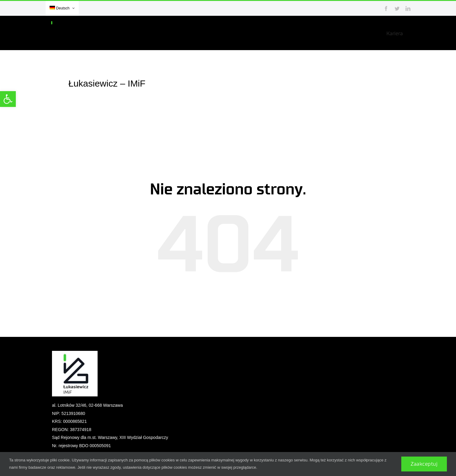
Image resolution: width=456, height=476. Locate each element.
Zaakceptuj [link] (424, 464)
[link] (8, 99)
